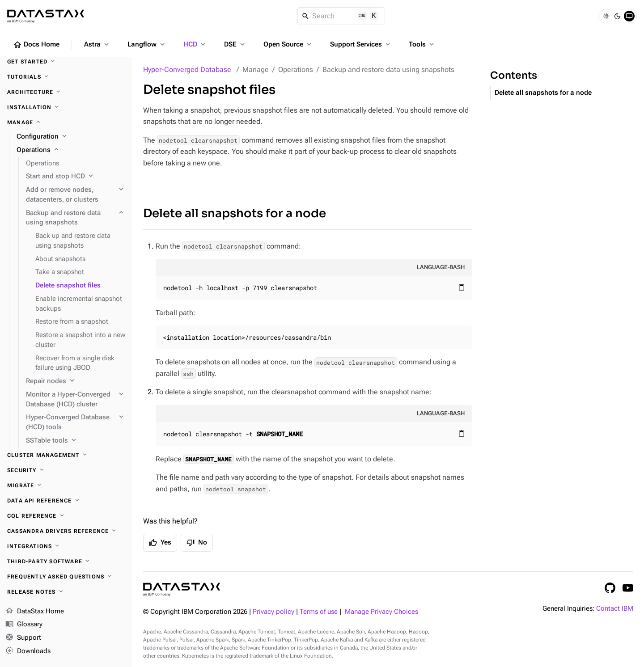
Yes (160, 543)
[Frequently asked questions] (66, 577)
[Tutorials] (66, 77)
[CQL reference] (66, 516)
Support (23, 638)
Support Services (361, 44)
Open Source (288, 44)
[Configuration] (71, 137)
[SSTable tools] (76, 441)
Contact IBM (615, 609)
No (197, 543)
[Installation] (66, 107)
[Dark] (618, 16)
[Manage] (66, 122)
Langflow (147, 44)
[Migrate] (66, 485)
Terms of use (319, 612)
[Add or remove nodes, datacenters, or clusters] (76, 195)
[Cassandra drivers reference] (66, 531)
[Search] (341, 16)
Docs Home (36, 45)
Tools (422, 44)
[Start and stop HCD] (76, 177)
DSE (235, 44)
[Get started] (66, 62)
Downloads (28, 651)
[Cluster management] (66, 455)
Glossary (24, 625)
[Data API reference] (66, 501)
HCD (195, 44)
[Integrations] (66, 546)
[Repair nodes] (76, 381)
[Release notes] (66, 592)
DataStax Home (35, 612)
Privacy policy (273, 612)
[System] (629, 16)
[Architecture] (66, 92)
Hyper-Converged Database (187, 70)
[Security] (66, 470)
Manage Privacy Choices (381, 612)
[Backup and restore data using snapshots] (76, 218)
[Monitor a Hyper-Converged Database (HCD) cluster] (76, 400)
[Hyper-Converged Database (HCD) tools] (76, 422)
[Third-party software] (66, 561)
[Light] (606, 16)
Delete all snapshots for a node (235, 213)
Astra (97, 44)
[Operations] (71, 150)
